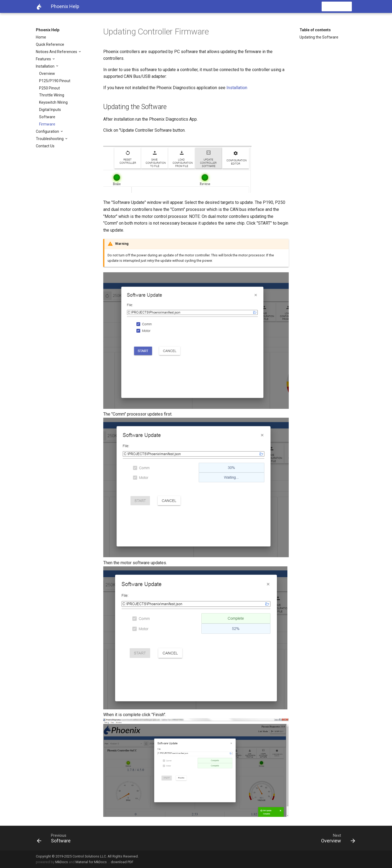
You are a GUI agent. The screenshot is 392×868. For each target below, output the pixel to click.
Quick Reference (50, 44)
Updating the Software (319, 37)
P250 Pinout (49, 88)
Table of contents (315, 30)
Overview (47, 74)
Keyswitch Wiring (53, 102)
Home (41, 37)
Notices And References (57, 52)
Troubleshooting (50, 139)
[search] (321, 6)
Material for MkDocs (91, 862)
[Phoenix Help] (39, 6)
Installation (46, 66)
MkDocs (62, 862)
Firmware (47, 124)
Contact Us (45, 146)
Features (44, 59)
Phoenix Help (48, 30)
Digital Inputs (50, 110)
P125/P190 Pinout (55, 81)
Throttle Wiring (52, 95)
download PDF (122, 862)
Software (47, 117)
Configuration (48, 131)
